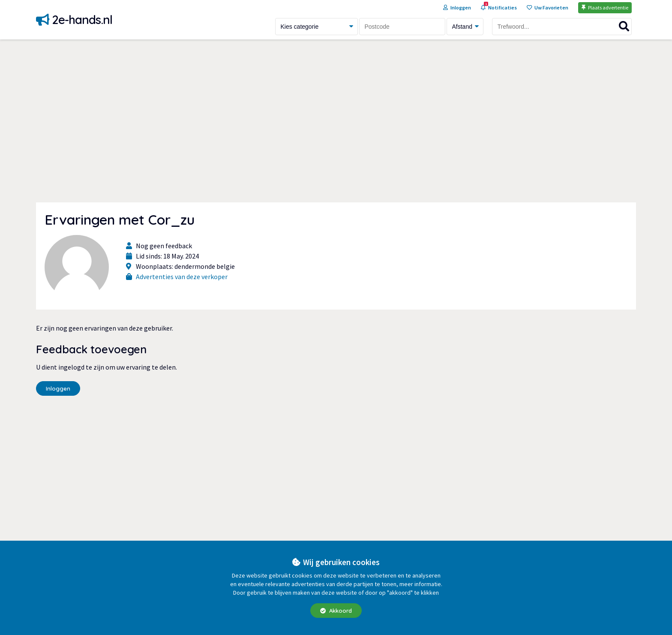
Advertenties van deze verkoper (182, 277)
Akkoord (336, 611)
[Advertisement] (336, 121)
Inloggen (58, 388)
